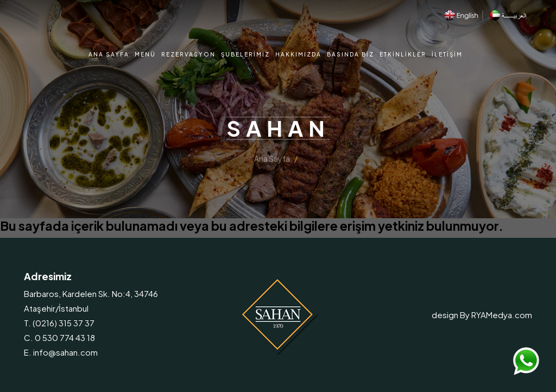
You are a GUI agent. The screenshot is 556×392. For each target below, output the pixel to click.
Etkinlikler (403, 54)
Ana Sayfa (109, 54)
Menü (145, 54)
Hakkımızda (298, 54)
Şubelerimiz (245, 54)
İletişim (447, 54)
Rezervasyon (188, 54)
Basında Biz (350, 54)
